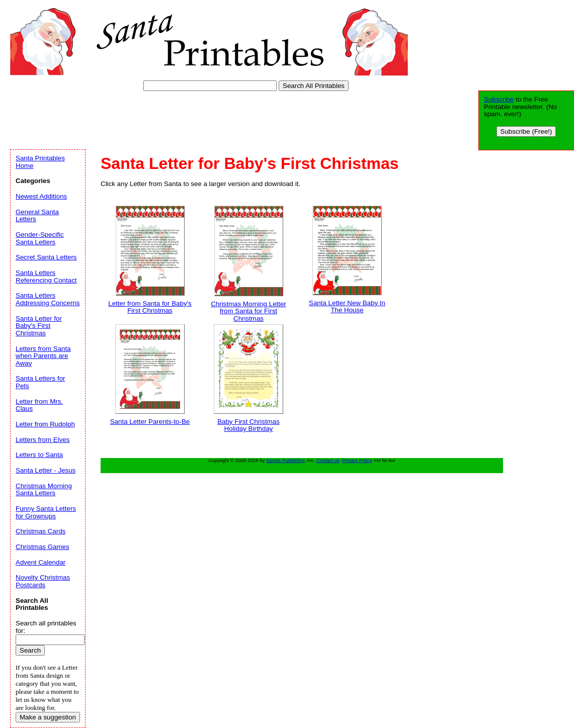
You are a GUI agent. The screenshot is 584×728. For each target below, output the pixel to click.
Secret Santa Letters (46, 257)
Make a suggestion (48, 717)
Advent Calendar (40, 562)
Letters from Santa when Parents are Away (43, 356)
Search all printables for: (46, 627)
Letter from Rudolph (45, 424)
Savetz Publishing (285, 460)
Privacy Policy (357, 460)
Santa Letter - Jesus (46, 470)
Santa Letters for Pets (40, 382)
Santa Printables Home (40, 162)
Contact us (328, 460)
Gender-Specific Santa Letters (40, 238)
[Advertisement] (193, 118)
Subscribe (499, 99)
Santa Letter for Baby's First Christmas (39, 326)
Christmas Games (43, 547)
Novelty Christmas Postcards (43, 581)
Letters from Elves (43, 440)
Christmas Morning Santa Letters (44, 490)
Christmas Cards (40, 531)
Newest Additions (41, 196)
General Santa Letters (37, 216)
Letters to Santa (39, 455)
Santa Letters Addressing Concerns (48, 299)
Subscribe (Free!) (526, 131)
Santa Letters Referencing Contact (46, 277)
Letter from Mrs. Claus (39, 405)
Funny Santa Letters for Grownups (46, 512)
